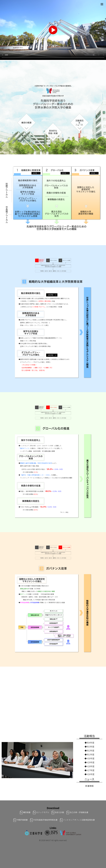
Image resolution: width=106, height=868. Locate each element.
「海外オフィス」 (24, 448)
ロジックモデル (40, 812)
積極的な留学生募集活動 (28, 463)
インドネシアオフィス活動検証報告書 (76, 820)
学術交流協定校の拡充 (45, 463)
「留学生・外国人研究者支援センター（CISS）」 (36, 475)
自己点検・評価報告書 (76, 812)
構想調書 (24, 812)
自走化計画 (57, 812)
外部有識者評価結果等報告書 (43, 820)
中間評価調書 (19, 820)
